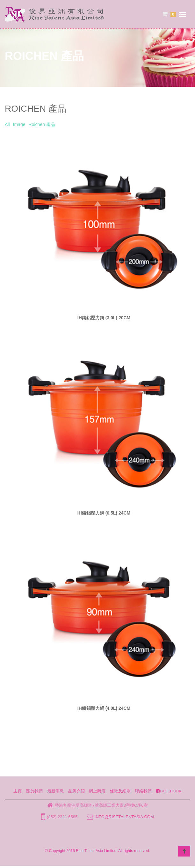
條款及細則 (120, 791)
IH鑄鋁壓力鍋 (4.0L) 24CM (104, 708)
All (7, 124)
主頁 (18, 791)
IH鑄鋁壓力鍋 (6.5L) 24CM (104, 513)
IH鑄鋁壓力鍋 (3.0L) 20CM (104, 318)
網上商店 (97, 791)
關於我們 (34, 791)
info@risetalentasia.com (124, 817)
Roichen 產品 (42, 124)
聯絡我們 (143, 791)
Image (19, 124)
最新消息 (55, 791)
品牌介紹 (76, 791)
